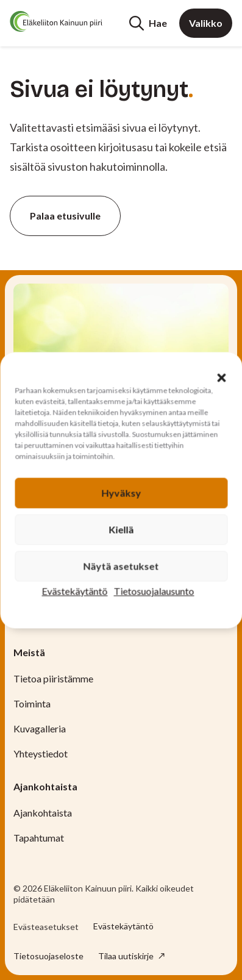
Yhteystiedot (41, 753)
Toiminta (32, 703)
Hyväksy (121, 492)
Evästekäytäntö (75, 591)
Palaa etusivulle (65, 216)
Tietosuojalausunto (154, 591)
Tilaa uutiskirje (127, 956)
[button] (221, 377)
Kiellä (121, 529)
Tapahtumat (39, 838)
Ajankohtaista (43, 813)
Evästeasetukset (46, 927)
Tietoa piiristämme (53, 678)
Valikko (206, 23)
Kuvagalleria (40, 728)
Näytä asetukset (121, 566)
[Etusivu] (56, 21)
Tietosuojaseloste (48, 956)
